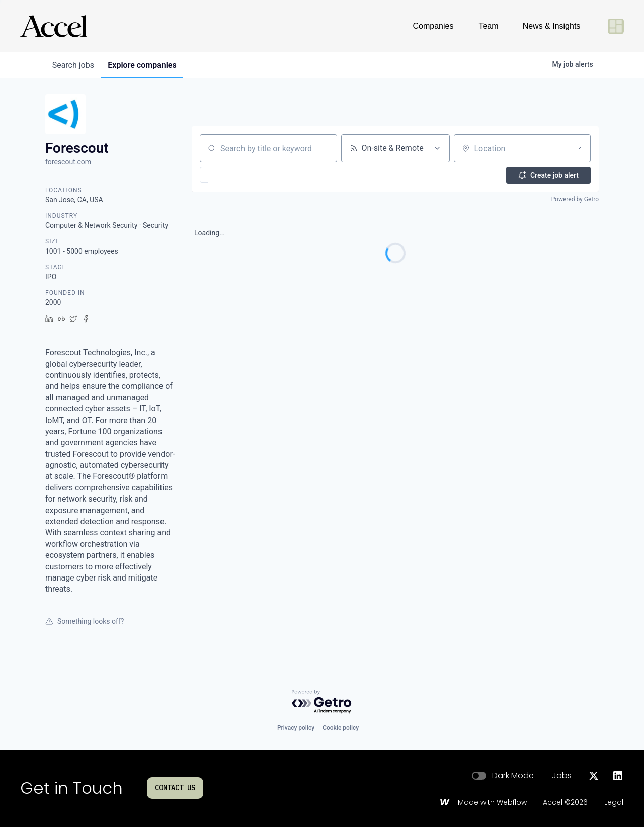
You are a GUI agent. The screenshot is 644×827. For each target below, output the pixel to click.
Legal (614, 803)
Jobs (562, 776)
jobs (74, 65)
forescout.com (68, 162)
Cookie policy (341, 728)
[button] (233, 175)
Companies (433, 26)
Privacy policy (296, 728)
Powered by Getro (575, 199)
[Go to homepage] (53, 26)
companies (145, 65)
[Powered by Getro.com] (322, 702)
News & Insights (552, 26)
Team (488, 26)
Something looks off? (85, 621)
